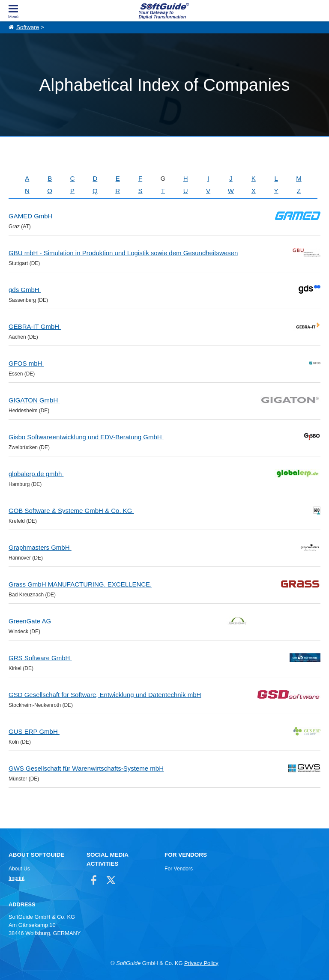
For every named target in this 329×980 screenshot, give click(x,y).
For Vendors (179, 869)
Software (28, 27)
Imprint (16, 878)
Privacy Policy (201, 963)
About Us (19, 869)
